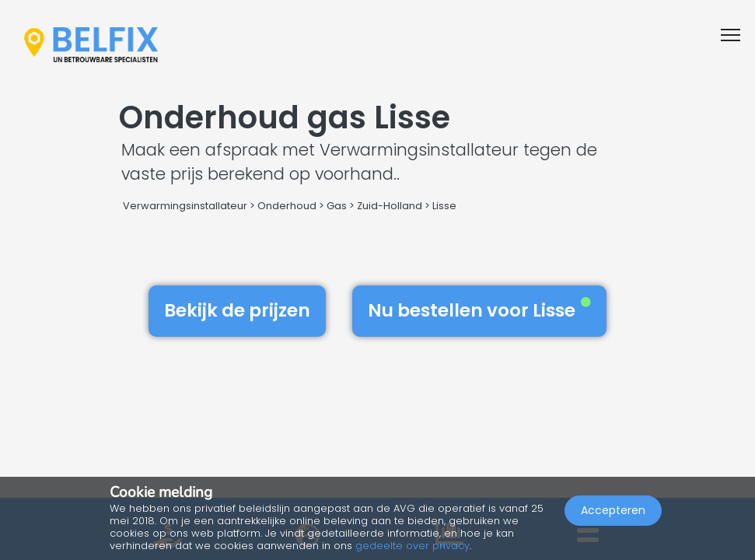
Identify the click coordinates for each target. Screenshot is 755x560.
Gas (337, 206)
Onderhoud (287, 206)
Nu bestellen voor (479, 310)
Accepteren (613, 510)
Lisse (444, 206)
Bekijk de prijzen (237, 310)
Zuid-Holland (390, 206)
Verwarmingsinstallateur (185, 206)
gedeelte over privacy (412, 546)
